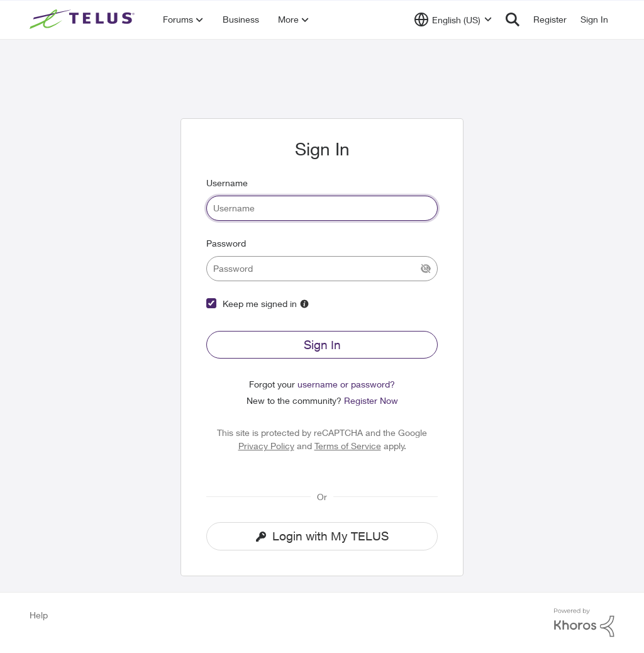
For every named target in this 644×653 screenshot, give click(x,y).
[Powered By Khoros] (584, 623)
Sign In (322, 345)
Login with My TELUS (322, 536)
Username (227, 183)
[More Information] (304, 304)
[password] (322, 269)
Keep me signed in (260, 304)
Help (39, 615)
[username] (322, 208)
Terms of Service (348, 446)
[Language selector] (453, 20)
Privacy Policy (266, 446)
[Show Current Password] (426, 269)
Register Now (371, 400)
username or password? (346, 384)
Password (226, 243)
